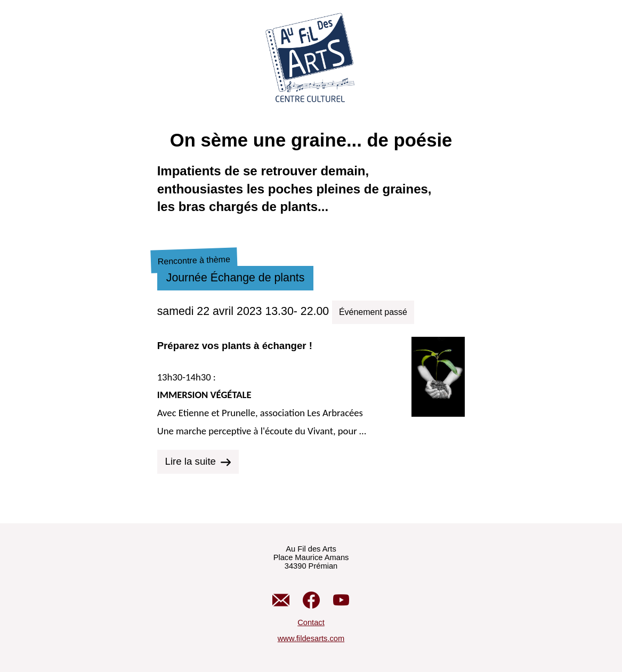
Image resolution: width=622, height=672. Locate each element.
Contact (311, 622)
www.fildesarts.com (311, 638)
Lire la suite (198, 461)
